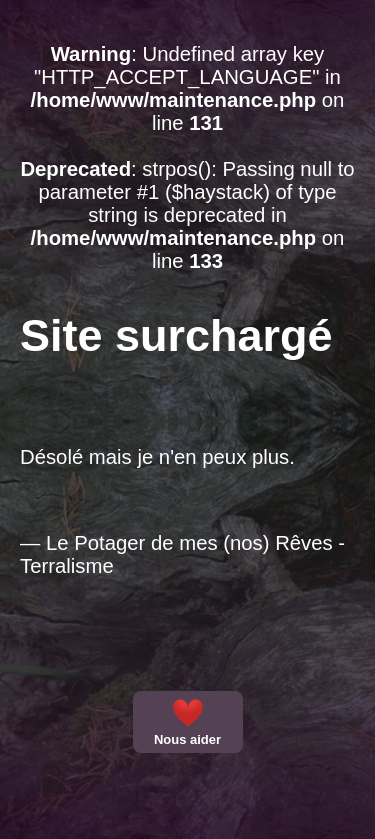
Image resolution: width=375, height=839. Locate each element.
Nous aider (187, 722)
